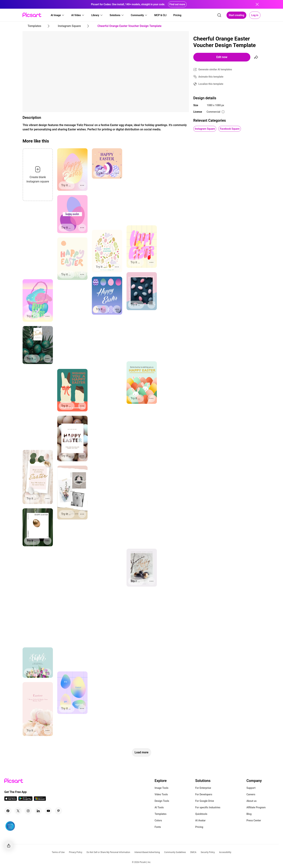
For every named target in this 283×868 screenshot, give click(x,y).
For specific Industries (208, 807)
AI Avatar (200, 820)
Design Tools (162, 801)
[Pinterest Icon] (58, 811)
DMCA (193, 852)
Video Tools (161, 794)
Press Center (254, 820)
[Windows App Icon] (40, 800)
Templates (160, 814)
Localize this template (211, 84)
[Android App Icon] (25, 800)
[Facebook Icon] (8, 811)
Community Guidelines (175, 852)
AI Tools (159, 807)
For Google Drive (205, 801)
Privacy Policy (76, 852)
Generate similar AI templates (215, 69)
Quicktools (201, 814)
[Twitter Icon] (18, 811)
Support (251, 788)
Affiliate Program (256, 807)
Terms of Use (58, 852)
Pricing (199, 827)
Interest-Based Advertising (147, 852)
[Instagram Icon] (28, 811)
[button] (58, 15)
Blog (249, 814)
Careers (251, 794)
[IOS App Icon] (11, 800)
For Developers (204, 794)
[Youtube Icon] (48, 811)
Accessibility (225, 852)
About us (251, 801)
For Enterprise (203, 788)
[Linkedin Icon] (38, 811)
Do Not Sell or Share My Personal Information (108, 852)
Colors (158, 820)
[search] (219, 15)
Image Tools (161, 788)
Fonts (158, 827)
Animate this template (211, 77)
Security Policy (208, 852)
